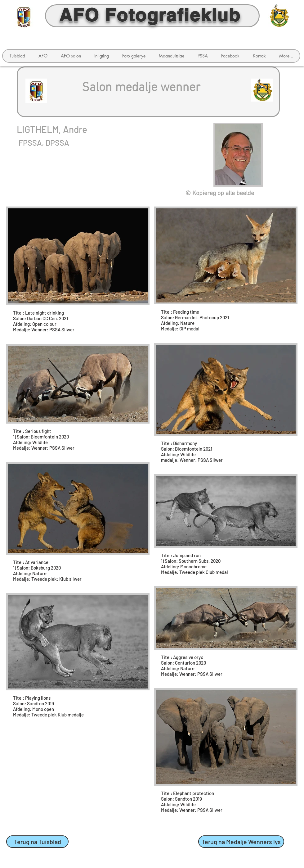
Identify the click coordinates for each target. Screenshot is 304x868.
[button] (43, 56)
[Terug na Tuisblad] (37, 842)
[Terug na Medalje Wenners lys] (241, 842)
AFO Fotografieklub (150, 15)
